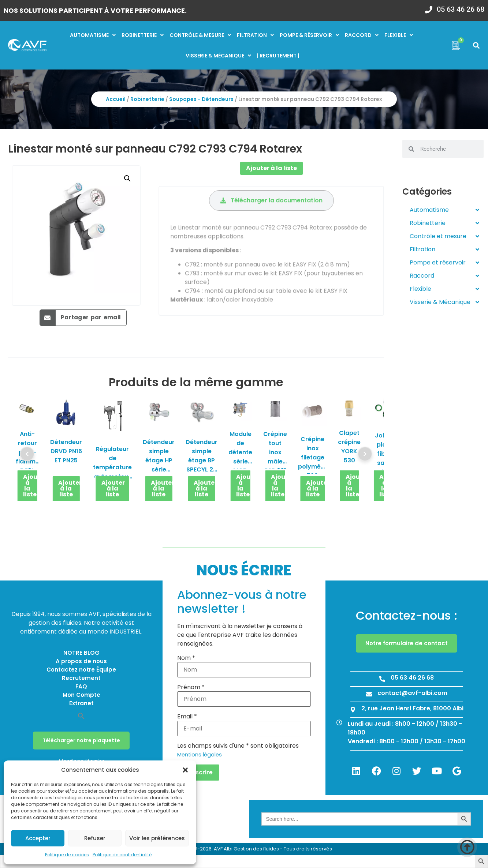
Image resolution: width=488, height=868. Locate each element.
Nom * (186, 658)
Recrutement (81, 678)
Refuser (95, 838)
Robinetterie (143, 35)
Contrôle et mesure (444, 236)
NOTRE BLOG (81, 653)
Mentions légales (200, 755)
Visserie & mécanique (218, 56)
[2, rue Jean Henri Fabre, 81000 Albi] (353, 710)
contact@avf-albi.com (412, 693)
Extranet (81, 703)
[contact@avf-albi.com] (369, 694)
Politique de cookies (67, 855)
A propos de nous (81, 661)
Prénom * (191, 687)
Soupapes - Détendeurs (201, 99)
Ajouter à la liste (271, 168)
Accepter (38, 838)
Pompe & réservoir (309, 35)
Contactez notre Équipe (81, 670)
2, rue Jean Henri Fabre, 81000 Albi (412, 708)
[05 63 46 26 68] (429, 7)
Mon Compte (81, 695)
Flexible (399, 35)
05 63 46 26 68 (461, 9)
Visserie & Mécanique (444, 302)
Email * (187, 717)
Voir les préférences (157, 838)
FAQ (81, 686)
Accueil (116, 99)
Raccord (362, 35)
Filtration (255, 35)
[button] (185, 770)
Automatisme (93, 35)
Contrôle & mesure (200, 35)
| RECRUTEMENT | (278, 56)
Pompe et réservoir (444, 263)
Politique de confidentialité (122, 855)
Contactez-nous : (407, 615)
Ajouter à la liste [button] (31, 486)
